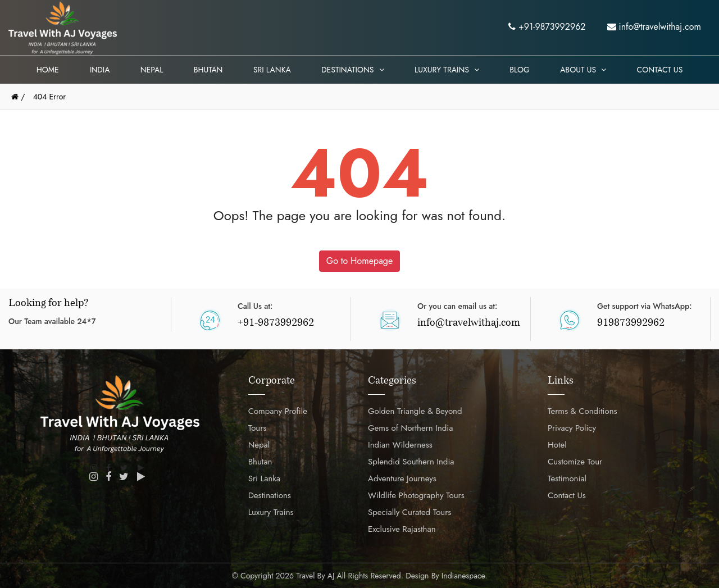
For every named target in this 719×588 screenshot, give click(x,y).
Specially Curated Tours (409, 512)
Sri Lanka (272, 70)
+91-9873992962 (547, 27)
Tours (258, 428)
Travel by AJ (315, 576)
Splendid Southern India (411, 462)
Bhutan (208, 70)
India (99, 70)
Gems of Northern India (410, 428)
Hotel (557, 445)
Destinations (353, 70)
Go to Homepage (359, 261)
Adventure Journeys (402, 478)
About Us (583, 70)
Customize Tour (575, 462)
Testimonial (567, 478)
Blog (520, 70)
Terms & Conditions (583, 411)
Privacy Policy (572, 428)
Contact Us (660, 70)
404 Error (49, 97)
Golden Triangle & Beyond (415, 411)
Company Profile (278, 411)
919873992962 (631, 323)
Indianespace (463, 576)
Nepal (152, 70)
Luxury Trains (447, 70)
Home (48, 70)
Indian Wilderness (400, 445)
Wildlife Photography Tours (416, 495)
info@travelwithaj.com (654, 27)
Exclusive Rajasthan (402, 529)
